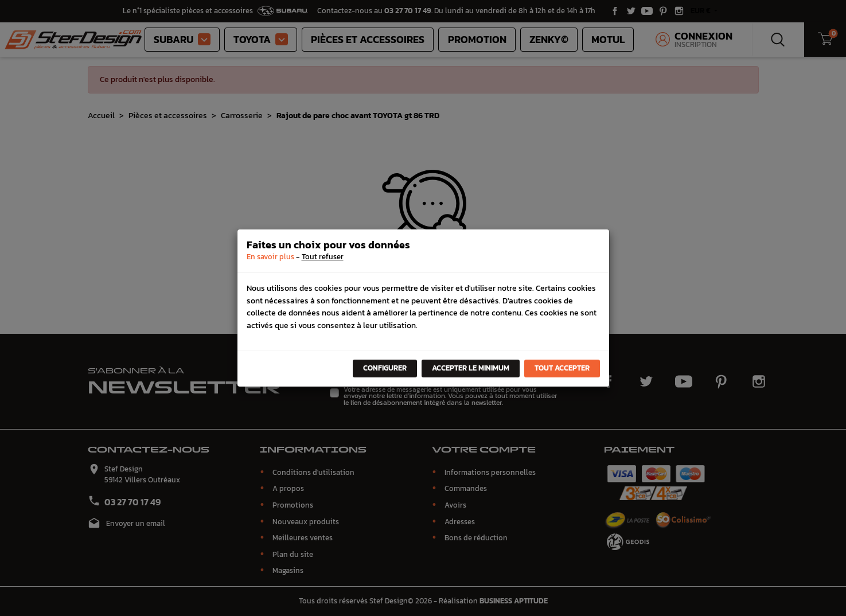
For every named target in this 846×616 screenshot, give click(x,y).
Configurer (385, 368)
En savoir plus (270, 257)
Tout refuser (323, 257)
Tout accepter (562, 368)
